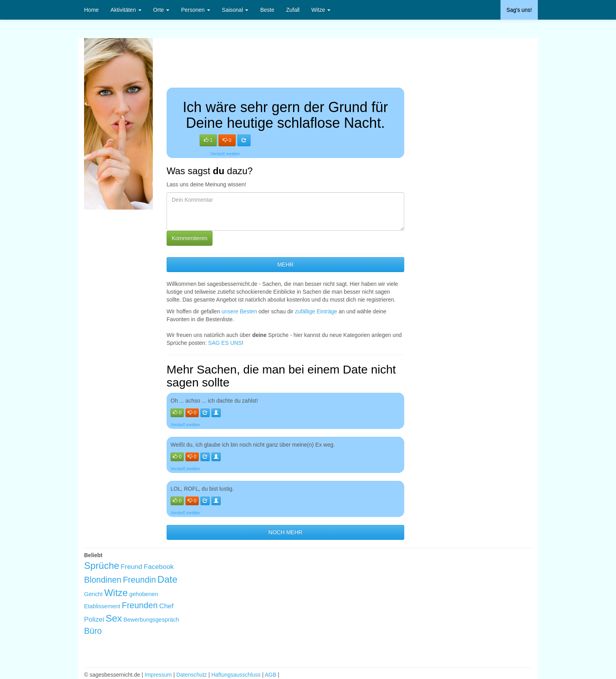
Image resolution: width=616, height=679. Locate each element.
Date (168, 579)
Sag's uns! (519, 10)
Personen (196, 10)
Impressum (158, 675)
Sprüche (102, 566)
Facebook (159, 567)
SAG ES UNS (225, 343)
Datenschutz (192, 675)
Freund (131, 567)
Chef (166, 606)
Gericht (93, 594)
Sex (114, 618)
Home (91, 10)
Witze (321, 10)
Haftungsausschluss (236, 675)
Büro (93, 631)
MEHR (285, 265)
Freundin (139, 580)
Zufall (293, 10)
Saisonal (235, 10)
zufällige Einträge (316, 311)
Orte (161, 10)
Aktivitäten (126, 10)
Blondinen (103, 580)
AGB (271, 675)
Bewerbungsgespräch (151, 620)
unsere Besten (239, 311)
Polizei (94, 619)
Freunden (140, 605)
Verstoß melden (225, 154)
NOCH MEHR (285, 532)
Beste (267, 10)
